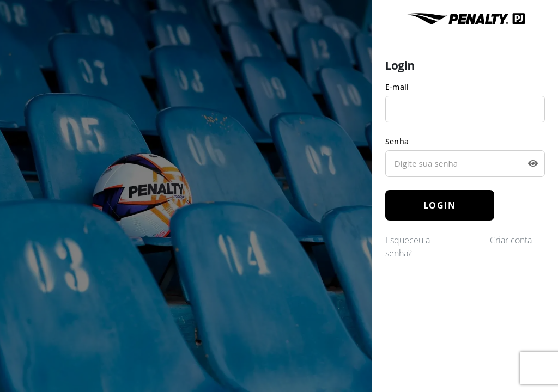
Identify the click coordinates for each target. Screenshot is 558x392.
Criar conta (511, 240)
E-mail (397, 87)
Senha (397, 141)
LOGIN (440, 205)
